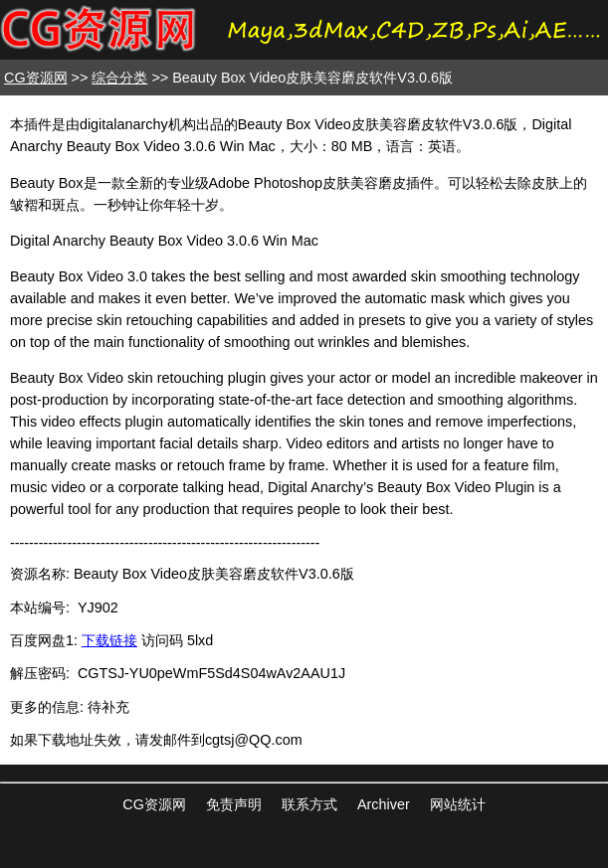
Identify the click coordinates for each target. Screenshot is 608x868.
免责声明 (234, 804)
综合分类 (119, 78)
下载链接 (109, 640)
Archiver (384, 804)
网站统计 (458, 804)
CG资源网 (36, 78)
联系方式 (309, 804)
